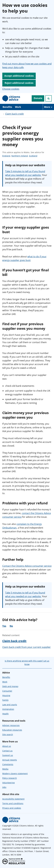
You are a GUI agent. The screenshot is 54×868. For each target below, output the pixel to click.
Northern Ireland (20, 156)
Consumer (7, 691)
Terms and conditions (13, 803)
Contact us (7, 751)
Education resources (12, 730)
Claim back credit (14, 114)
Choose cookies (11, 89)
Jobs (4, 787)
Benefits (7, 107)
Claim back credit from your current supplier (26, 647)
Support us (8, 755)
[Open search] (49, 98)
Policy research (10, 778)
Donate (38, 98)
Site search (8, 734)
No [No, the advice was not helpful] (11, 626)
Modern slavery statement (15, 773)
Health (5, 714)
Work (18, 107)
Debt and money (10, 686)
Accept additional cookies (19, 76)
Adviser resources (11, 725)
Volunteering (8, 783)
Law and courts (10, 705)
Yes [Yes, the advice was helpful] (4, 626)
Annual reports (10, 760)
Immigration (8, 709)
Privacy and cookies (12, 808)
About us (7, 746)
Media (5, 769)
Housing (6, 695)
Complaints (8, 764)
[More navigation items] (48, 107)
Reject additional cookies (19, 83)
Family (5, 700)
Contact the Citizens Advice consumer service (27, 566)
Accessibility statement (13, 799)
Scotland (33, 156)
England (6, 156)
